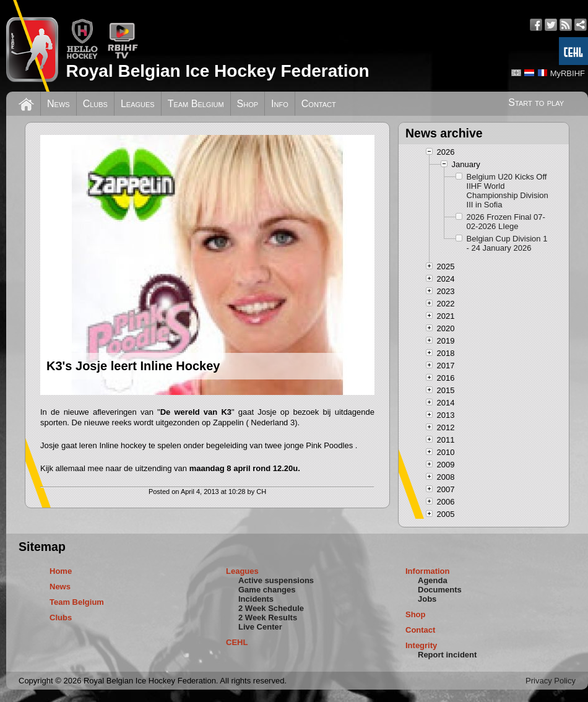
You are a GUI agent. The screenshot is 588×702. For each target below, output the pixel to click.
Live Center (260, 627)
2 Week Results (268, 617)
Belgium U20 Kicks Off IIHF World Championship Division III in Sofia (508, 191)
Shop (248, 104)
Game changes (267, 590)
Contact (319, 104)
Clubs (95, 104)
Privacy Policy (551, 681)
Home (61, 571)
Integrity (421, 645)
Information (428, 571)
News (58, 104)
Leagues (138, 104)
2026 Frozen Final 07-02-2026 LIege (506, 222)
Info (280, 104)
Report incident (447, 655)
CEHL (237, 642)
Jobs (427, 599)
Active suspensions (276, 580)
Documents (440, 590)
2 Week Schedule (271, 608)
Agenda (433, 580)
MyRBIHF (568, 73)
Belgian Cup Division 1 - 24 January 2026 (507, 243)
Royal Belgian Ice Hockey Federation (217, 71)
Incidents (256, 599)
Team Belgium (196, 104)
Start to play (536, 102)
